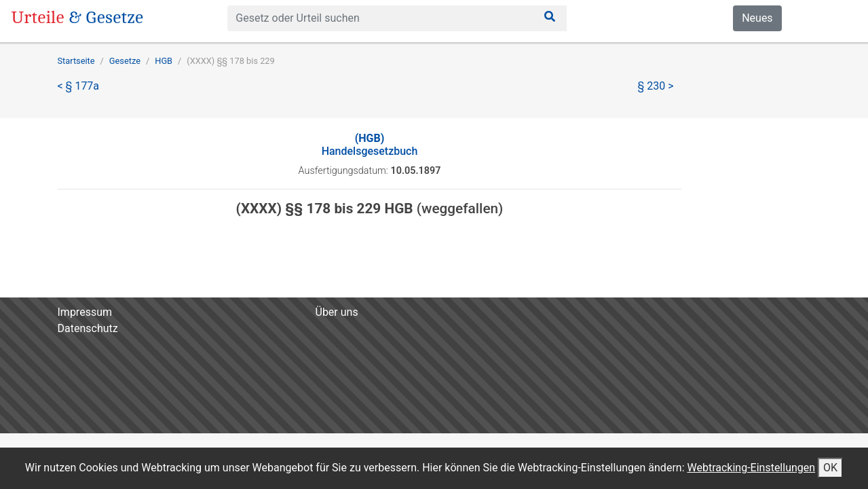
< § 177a (79, 86)
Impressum (85, 312)
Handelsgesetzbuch (370, 145)
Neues (757, 18)
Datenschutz (88, 328)
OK (830, 468)
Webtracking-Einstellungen (751, 468)
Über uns (337, 312)
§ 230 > (656, 86)
